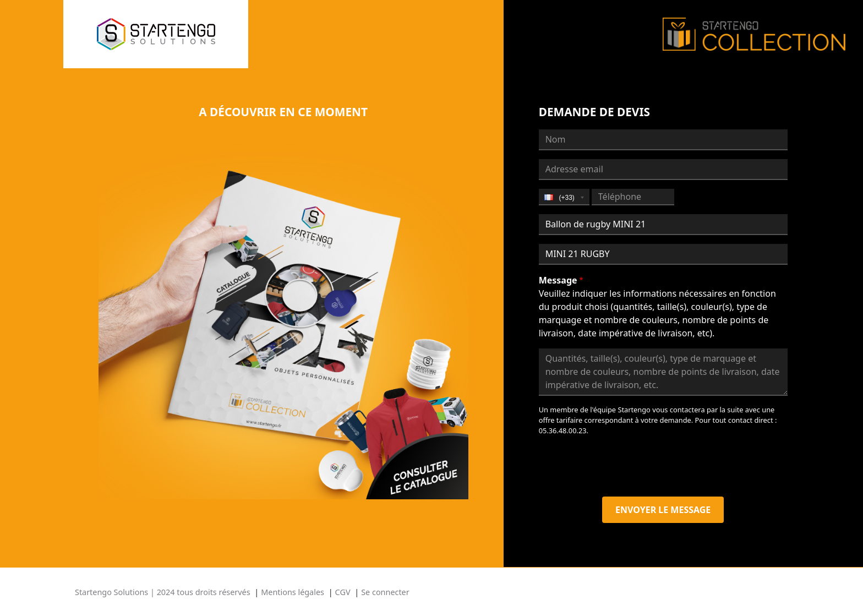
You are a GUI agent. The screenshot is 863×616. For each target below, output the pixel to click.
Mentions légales (293, 592)
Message (558, 280)
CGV (343, 592)
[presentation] (622, 466)
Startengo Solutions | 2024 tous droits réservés (163, 592)
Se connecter (385, 592)
